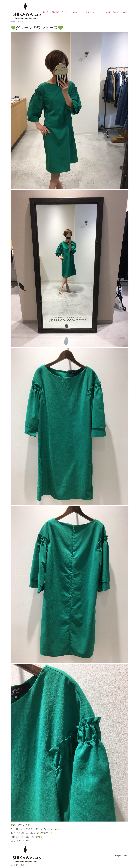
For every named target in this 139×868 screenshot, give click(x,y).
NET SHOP (55, 12)
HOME (46, 12)
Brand (108, 12)
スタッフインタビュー (94, 12)
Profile (64, 12)
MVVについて (78, 12)
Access (116, 12)
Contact (124, 12)
